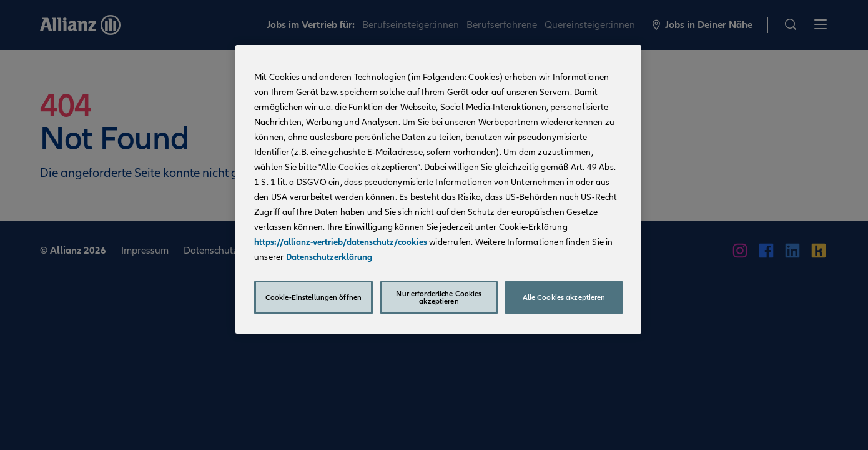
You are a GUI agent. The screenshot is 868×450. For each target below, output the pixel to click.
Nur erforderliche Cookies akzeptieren (439, 297)
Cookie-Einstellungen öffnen (313, 297)
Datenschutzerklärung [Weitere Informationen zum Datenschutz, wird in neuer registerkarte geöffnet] (329, 257)
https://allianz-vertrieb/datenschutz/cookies (341, 242)
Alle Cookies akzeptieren (564, 297)
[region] (438, 189)
